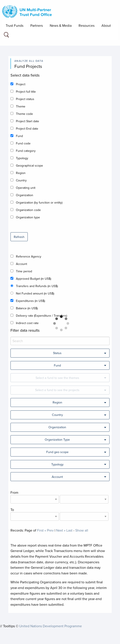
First (40, 530)
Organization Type (57, 439)
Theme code (24, 114)
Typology (22, 158)
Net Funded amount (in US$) (35, 293)
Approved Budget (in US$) (33, 279)
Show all (82, 530)
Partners (37, 25)
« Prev (49, 530)
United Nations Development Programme (51, 626)
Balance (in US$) (27, 308)
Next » (61, 530)
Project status (25, 99)
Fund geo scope (57, 452)
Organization (25, 195)
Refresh (19, 237)
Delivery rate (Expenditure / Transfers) (41, 316)
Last (69, 530)
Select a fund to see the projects (57, 390)
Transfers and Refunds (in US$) (37, 286)
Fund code (23, 143)
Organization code (28, 210)
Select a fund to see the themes (57, 378)
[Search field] (6, 36)
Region (21, 173)
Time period (24, 271)
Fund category (26, 151)
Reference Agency (29, 256)
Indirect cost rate (27, 323)
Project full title (26, 92)
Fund (19, 136)
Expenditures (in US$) (30, 301)
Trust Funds (15, 25)
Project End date (27, 129)
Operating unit (26, 188)
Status (57, 353)
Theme (21, 106)
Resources (87, 25)
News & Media (61, 25)
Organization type (28, 217)
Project (21, 84)
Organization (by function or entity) (39, 202)
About (106, 25)
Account (21, 264)
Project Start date (27, 121)
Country (21, 180)
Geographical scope (29, 166)
